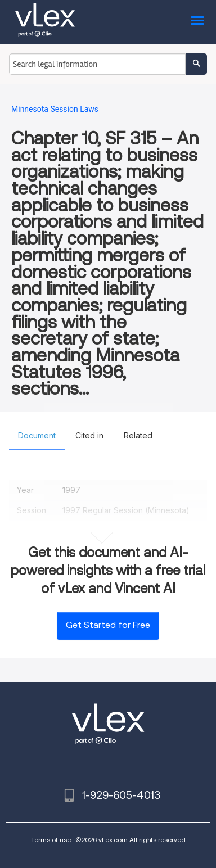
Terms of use (51, 840)
